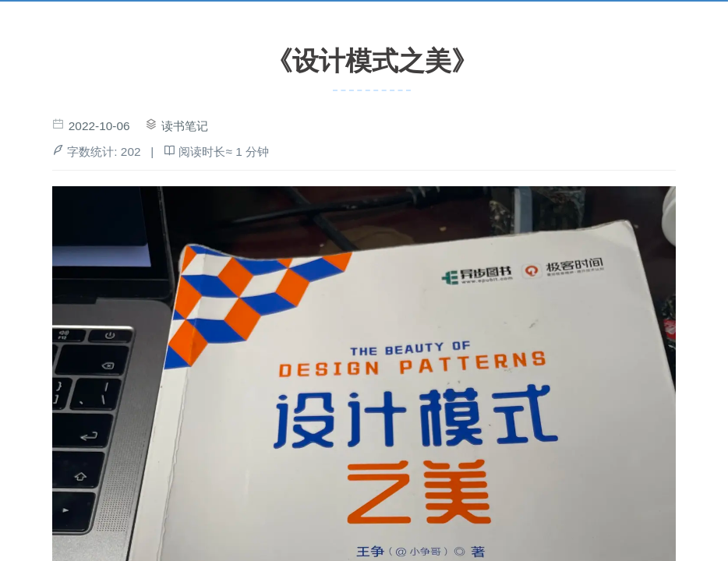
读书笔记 (185, 126)
